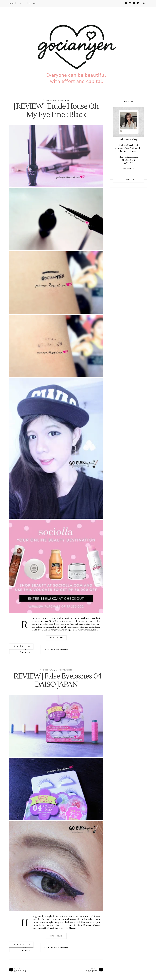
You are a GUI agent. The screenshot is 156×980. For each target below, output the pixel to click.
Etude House (52, 100)
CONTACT (22, 3)
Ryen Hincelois (62, 649)
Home (12, 3)
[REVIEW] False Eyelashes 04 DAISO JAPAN (56, 680)
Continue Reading (56, 638)
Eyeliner (64, 100)
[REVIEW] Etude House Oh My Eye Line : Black (56, 111)
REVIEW (33, 3)
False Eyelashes (64, 670)
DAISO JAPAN (49, 670)
